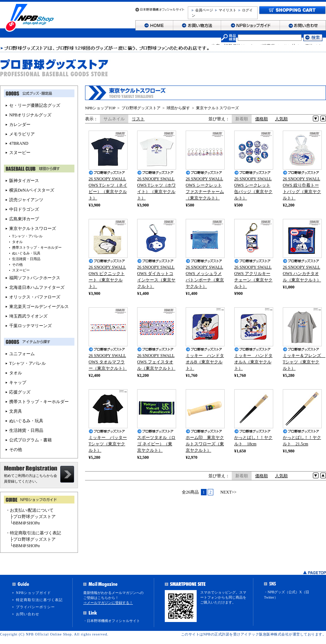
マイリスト (227, 10)
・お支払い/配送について (30, 510)
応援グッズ (20, 392)
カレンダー (20, 125)
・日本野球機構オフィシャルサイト (112, 621)
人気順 (281, 119)
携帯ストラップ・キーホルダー (37, 247)
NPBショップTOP (100, 108)
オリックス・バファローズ (35, 297)
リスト (138, 119)
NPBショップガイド (33, 593)
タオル (17, 242)
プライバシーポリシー (35, 607)
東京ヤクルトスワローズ (217, 108)
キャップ (18, 382)
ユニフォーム (22, 354)
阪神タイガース (24, 181)
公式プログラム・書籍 (30, 440)
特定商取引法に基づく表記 (39, 600)
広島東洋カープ (24, 219)
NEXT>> (229, 492)
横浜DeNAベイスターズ (32, 190)
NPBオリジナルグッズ (30, 115)
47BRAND (19, 143)
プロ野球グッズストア (141, 108)
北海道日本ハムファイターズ (37, 287)
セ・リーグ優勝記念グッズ (35, 105)
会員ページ (204, 10)
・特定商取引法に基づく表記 (33, 533)
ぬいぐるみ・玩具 (26, 253)
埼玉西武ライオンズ (28, 316)
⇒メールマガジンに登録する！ (108, 603)
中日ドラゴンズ (24, 209)
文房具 (16, 411)
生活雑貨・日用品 (26, 259)
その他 (17, 265)
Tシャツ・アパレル (27, 236)
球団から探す (178, 108)
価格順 (262, 119)
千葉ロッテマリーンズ (30, 326)
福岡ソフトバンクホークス (35, 278)
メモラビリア (22, 134)
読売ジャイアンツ (26, 200)
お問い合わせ (28, 614)
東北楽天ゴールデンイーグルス (39, 307)
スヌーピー (20, 153)
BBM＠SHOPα (27, 523)
